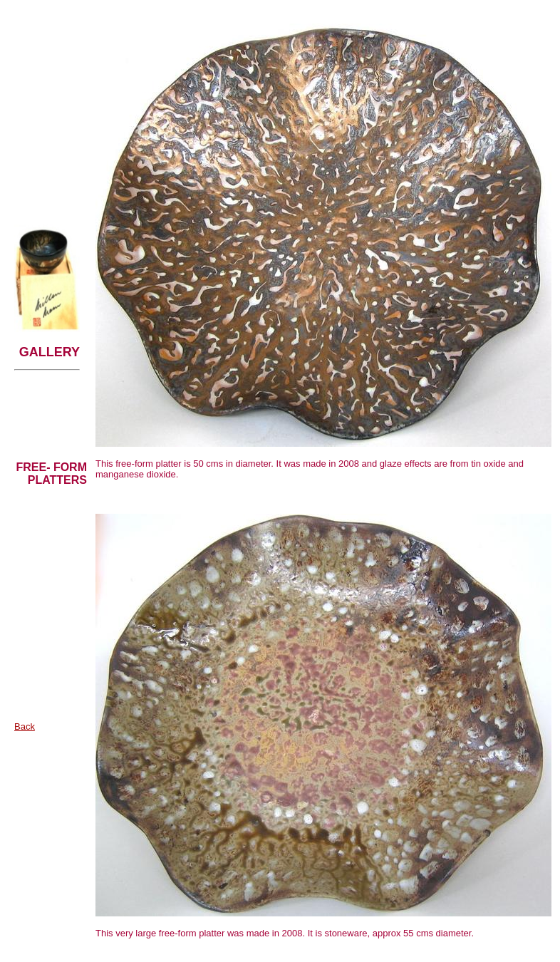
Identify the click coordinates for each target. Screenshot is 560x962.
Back (25, 726)
